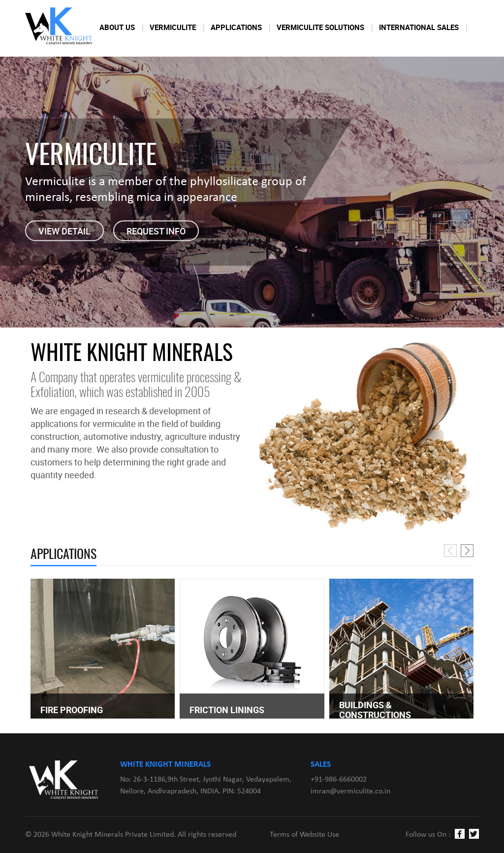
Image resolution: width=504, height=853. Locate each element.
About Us (117, 27)
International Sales (419, 27)
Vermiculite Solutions (320, 27)
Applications (236, 27)
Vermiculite (173, 27)
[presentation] (450, 551)
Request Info (156, 231)
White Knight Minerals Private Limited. (113, 835)
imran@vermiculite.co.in (350, 791)
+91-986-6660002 (339, 780)
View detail (64, 231)
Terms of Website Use (304, 835)
